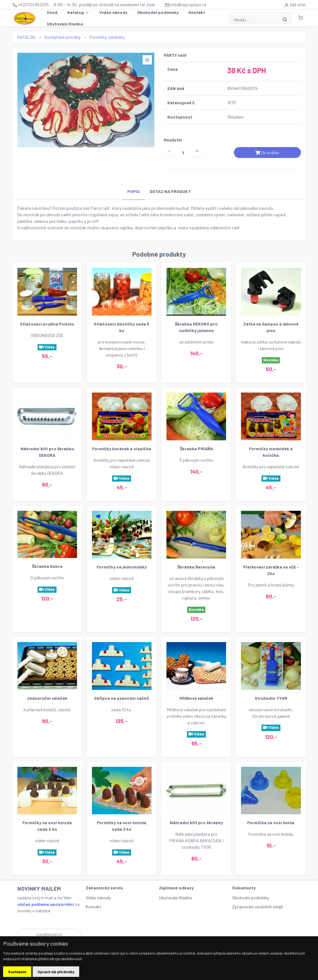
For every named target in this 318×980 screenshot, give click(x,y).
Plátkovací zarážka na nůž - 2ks (271, 570)
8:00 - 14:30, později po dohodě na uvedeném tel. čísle (104, 4)
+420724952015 (31, 5)
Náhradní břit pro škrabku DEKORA (47, 452)
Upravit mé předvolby (56, 972)
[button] (300, 18)
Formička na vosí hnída (271, 823)
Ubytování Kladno (65, 24)
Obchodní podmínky (158, 12)
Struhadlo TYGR (271, 698)
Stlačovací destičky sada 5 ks (122, 327)
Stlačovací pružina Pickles (47, 324)
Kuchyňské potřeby (63, 37)
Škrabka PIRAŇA (196, 449)
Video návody (113, 12)
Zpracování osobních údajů (258, 907)
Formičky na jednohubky (122, 567)
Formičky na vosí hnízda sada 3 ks (122, 826)
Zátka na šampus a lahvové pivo (271, 327)
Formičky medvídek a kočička (271, 452)
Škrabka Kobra (47, 566)
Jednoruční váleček (47, 698)
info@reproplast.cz (186, 5)
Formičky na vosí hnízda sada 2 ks (47, 826)
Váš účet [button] (295, 5)
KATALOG (26, 37)
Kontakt (197, 12)
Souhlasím (17, 972)
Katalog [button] (78, 12)
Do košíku (267, 153)
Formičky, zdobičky (107, 37)
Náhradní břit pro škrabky (196, 823)
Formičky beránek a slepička (122, 449)
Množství (173, 140)
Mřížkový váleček (196, 698)
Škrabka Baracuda (196, 567)
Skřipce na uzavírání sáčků (122, 698)
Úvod (52, 12)
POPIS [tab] (134, 191)
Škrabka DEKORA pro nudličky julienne (196, 327)
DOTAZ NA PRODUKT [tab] (170, 191)
